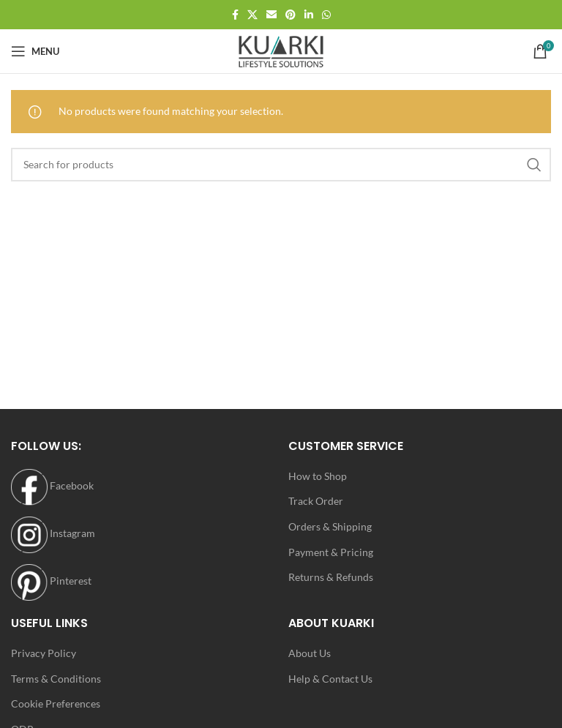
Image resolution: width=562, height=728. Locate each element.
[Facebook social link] (235, 15)
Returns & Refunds (331, 577)
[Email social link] (271, 15)
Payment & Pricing (331, 552)
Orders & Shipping (330, 526)
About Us (310, 653)
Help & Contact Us (330, 679)
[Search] (281, 165)
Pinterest (51, 581)
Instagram (53, 533)
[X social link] (252, 15)
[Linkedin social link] (309, 15)
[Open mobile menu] (35, 51)
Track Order (316, 501)
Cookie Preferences (56, 703)
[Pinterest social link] (291, 15)
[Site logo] (281, 50)
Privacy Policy (44, 653)
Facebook (52, 485)
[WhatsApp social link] (326, 15)
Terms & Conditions (56, 679)
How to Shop (318, 476)
